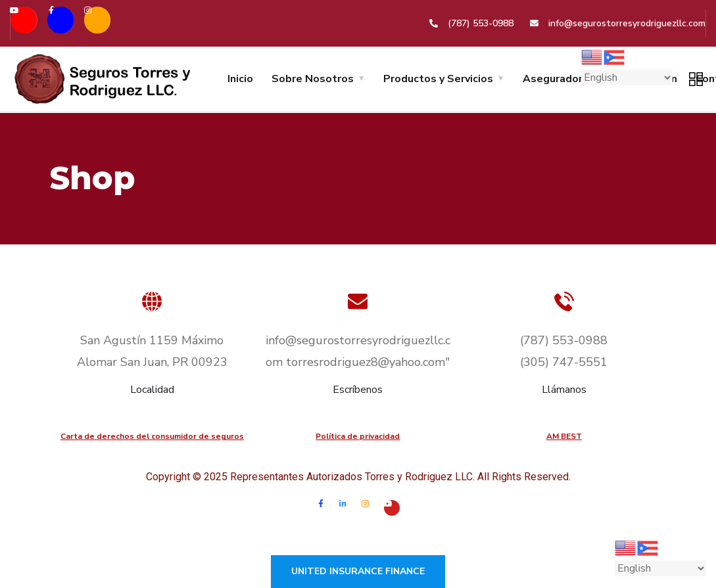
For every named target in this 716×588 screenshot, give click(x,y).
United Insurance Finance (358, 571)
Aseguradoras (559, 79)
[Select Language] (627, 78)
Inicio (240, 79)
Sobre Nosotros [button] (313, 79)
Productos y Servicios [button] (438, 79)
